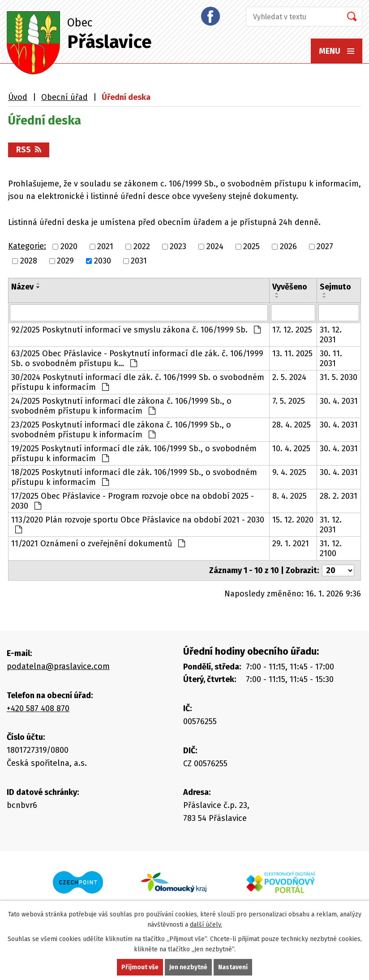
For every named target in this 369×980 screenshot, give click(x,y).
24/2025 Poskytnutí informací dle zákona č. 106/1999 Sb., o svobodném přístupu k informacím (121, 406)
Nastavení (233, 967)
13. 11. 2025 (292, 354)
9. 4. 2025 (289, 472)
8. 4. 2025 (290, 496)
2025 (251, 246)
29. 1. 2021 (291, 544)
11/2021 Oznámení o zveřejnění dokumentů (98, 544)
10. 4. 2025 (291, 449)
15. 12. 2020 (293, 520)
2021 (105, 246)
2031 (139, 261)
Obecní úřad (64, 97)
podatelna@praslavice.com (58, 666)
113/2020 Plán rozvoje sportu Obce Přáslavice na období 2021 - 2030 (138, 524)
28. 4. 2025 (292, 425)
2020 (69, 246)
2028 (29, 261)
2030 (103, 261)
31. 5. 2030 (339, 377)
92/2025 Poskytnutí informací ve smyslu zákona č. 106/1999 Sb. (136, 330)
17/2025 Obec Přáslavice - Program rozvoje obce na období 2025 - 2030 (133, 501)
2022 (142, 246)
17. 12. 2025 (292, 330)
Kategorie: (27, 246)
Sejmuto (335, 287)
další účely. (206, 925)
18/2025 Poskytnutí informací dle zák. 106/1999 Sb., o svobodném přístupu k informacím (134, 477)
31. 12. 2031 (331, 335)
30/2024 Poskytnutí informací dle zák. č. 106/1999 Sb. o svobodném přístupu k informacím (138, 382)
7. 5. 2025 (289, 401)
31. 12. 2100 (331, 548)
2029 (65, 261)
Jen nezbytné (188, 967)
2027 (325, 246)
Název (22, 287)
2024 (215, 246)
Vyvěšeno (290, 287)
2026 (288, 246)
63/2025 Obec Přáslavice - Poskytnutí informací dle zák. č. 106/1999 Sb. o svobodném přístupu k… (137, 358)
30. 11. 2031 (331, 358)
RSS (29, 150)
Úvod (18, 97)
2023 (178, 246)
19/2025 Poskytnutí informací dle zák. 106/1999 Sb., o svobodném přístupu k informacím (134, 453)
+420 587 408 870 (38, 708)
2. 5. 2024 (289, 377)
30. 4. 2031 (339, 401)
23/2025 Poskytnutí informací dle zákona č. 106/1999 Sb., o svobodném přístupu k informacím (121, 430)
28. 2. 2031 (339, 496)
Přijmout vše (140, 967)
